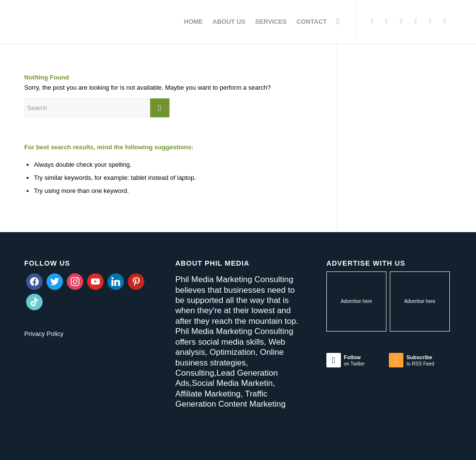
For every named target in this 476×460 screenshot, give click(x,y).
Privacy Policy (44, 334)
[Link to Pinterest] (415, 21)
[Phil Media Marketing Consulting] (97, 22)
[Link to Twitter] (372, 21)
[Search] (338, 22)
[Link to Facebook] (386, 21)
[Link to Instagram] (401, 21)
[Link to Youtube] (445, 21)
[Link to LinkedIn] (430, 21)
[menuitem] (193, 22)
